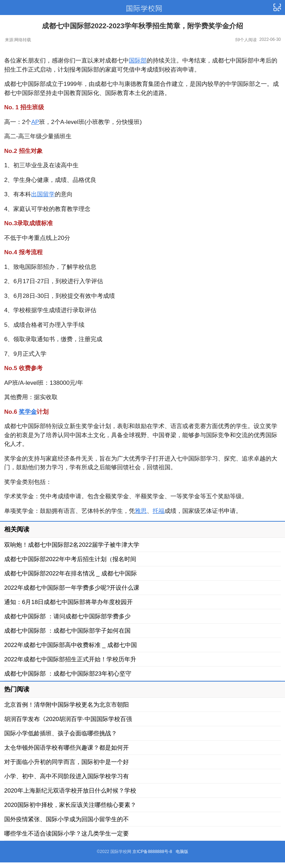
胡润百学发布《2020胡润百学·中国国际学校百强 (68, 719)
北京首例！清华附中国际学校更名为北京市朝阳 (67, 705)
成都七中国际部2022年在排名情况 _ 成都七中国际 (71, 573)
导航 (277, 8)
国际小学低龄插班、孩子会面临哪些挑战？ (61, 733)
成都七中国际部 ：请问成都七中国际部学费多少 (67, 616)
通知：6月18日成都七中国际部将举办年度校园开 (68, 602)
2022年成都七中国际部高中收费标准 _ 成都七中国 (71, 645)
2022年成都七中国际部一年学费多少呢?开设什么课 (72, 588)
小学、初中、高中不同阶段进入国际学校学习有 (67, 776)
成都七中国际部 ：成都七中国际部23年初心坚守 (68, 674)
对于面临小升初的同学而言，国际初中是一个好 (67, 762)
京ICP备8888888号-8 (152, 852)
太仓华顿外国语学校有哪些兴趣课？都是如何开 (67, 748)
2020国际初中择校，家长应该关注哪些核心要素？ (70, 805)
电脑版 (182, 852)
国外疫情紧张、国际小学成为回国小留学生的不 (67, 819)
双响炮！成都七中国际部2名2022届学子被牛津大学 (72, 545)
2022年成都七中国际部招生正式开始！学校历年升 (70, 659)
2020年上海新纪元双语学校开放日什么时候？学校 (70, 791)
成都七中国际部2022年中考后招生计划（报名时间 (70, 559)
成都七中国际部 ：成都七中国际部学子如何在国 (67, 631)
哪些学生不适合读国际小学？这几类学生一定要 (67, 834)
